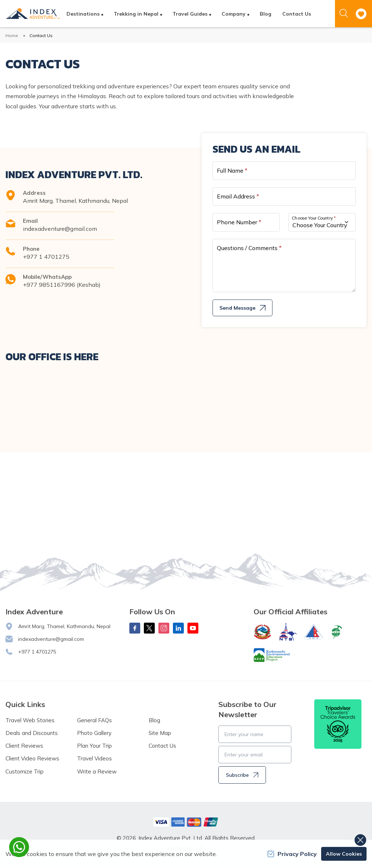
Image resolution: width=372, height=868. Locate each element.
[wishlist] (361, 14)
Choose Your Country (314, 218)
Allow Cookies (344, 854)
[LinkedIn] (178, 628)
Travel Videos (94, 758)
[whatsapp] (19, 847)
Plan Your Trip (94, 746)
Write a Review (97, 771)
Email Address (238, 196)
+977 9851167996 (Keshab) (62, 285)
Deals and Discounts (32, 733)
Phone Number (239, 222)
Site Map (160, 733)
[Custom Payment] (186, 822)
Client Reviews (24, 746)
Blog (266, 14)
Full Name (232, 170)
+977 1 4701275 (46, 257)
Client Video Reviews (32, 758)
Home (12, 35)
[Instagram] (164, 628)
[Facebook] (135, 628)
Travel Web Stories (30, 720)
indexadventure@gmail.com (60, 229)
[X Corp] (149, 628)
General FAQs (94, 720)
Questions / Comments (249, 248)
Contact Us (297, 14)
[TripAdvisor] (338, 724)
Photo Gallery (94, 733)
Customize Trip (25, 771)
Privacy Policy (292, 854)
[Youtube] (193, 628)
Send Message (242, 308)
